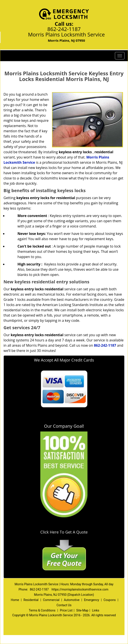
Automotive (72, 600)
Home (15, 600)
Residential (31, 600)
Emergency (91, 600)
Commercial (51, 600)
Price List (66, 610)
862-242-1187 (64, 29)
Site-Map (82, 610)
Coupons (110, 600)
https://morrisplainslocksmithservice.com (80, 589)
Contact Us (64, 605)
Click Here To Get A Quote (64, 532)
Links (96, 610)
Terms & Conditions (42, 610)
